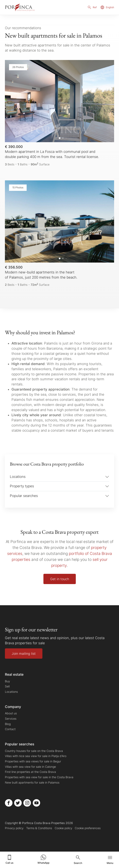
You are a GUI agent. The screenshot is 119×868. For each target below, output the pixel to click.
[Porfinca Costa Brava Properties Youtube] (37, 803)
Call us (9, 859)
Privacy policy (14, 828)
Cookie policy (63, 828)
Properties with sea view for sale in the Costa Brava (39, 777)
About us (11, 713)
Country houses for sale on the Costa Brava (34, 751)
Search (78, 860)
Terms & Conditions (39, 828)
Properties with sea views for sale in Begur (33, 761)
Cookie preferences (88, 828)
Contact (10, 729)
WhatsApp (43, 859)
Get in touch (60, 579)
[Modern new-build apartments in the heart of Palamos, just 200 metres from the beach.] (59, 234)
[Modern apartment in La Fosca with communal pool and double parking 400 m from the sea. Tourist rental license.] (59, 113)
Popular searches (24, 496)
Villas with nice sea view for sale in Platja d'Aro (36, 756)
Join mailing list (24, 654)
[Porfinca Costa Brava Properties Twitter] (18, 803)
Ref (92, 7)
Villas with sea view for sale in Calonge (30, 767)
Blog (8, 724)
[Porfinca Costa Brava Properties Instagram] (27, 803)
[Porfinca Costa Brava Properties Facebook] (9, 803)
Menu (110, 860)
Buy (7, 681)
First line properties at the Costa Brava (30, 772)
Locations (18, 477)
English (107, 7)
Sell (7, 686)
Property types (22, 486)
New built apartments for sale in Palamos (32, 782)
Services (11, 719)
